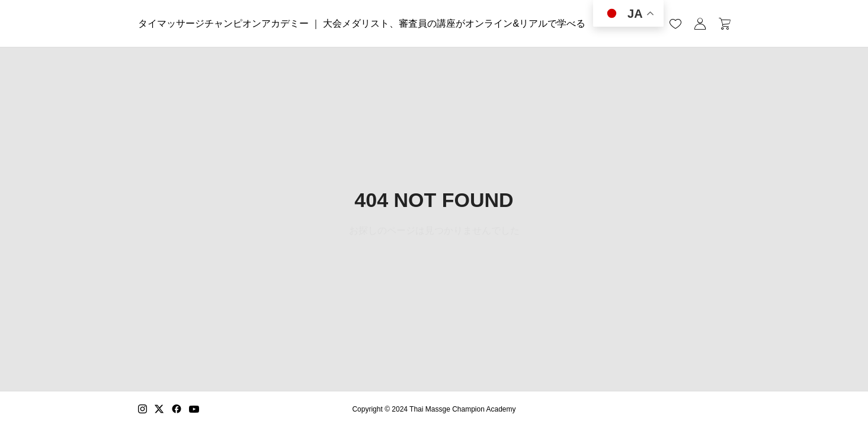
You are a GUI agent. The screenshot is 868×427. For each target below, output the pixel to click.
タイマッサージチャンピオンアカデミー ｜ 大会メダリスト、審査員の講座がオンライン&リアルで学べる (362, 23)
